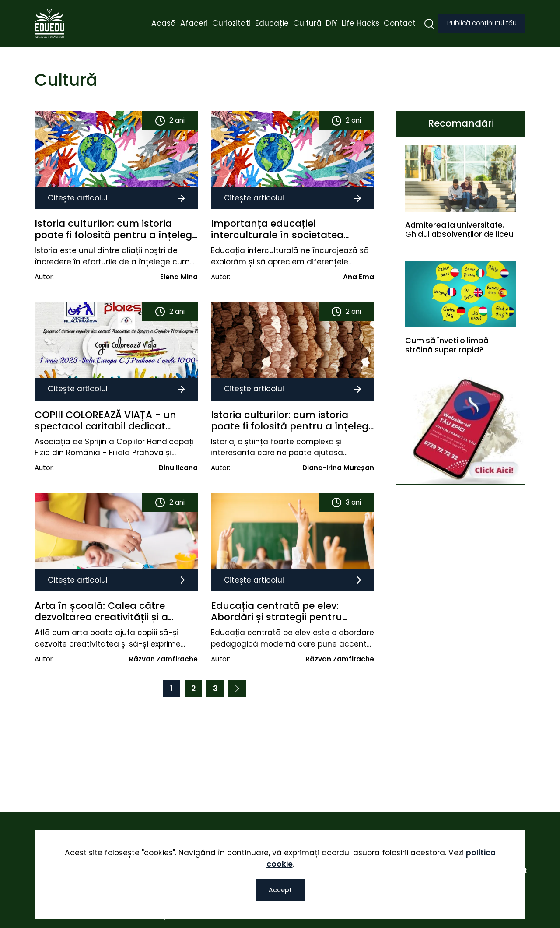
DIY (332, 24)
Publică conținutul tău (482, 24)
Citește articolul (116, 197)
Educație (272, 24)
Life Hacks (360, 24)
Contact (400, 24)
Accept (280, 890)
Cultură (307, 24)
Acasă (164, 24)
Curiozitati (231, 24)
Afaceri (194, 24)
